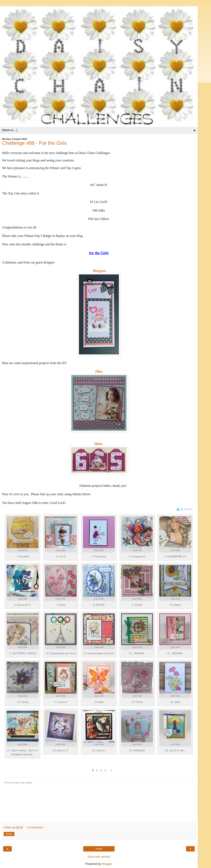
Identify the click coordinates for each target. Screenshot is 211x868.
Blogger (107, 864)
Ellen (99, 371)
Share (9, 834)
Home (99, 849)
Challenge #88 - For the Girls (34, 143)
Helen (98, 444)
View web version (99, 857)
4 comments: (35, 827)
